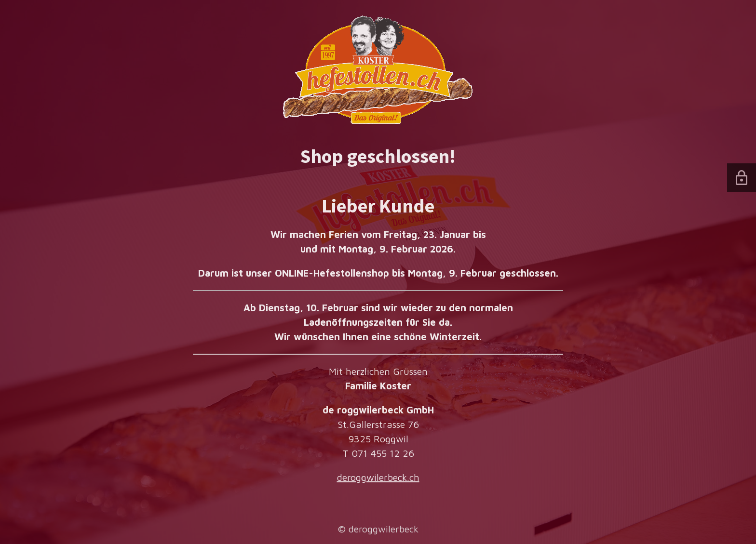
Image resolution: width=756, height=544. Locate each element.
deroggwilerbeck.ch (378, 477)
